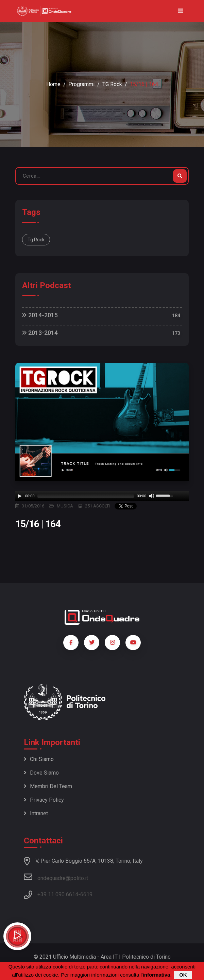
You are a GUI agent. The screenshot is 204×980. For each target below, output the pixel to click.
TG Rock (112, 84)
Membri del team (48, 786)
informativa (157, 975)
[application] (102, 496)
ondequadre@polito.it (56, 877)
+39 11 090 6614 (58, 894)
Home (53, 84)
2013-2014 (40, 333)
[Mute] (152, 496)
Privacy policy (44, 800)
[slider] (86, 496)
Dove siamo (41, 773)
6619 (86, 894)
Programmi (81, 84)
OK (183, 975)
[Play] (20, 496)
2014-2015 (40, 315)
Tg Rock (36, 240)
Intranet (36, 813)
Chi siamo (39, 759)
